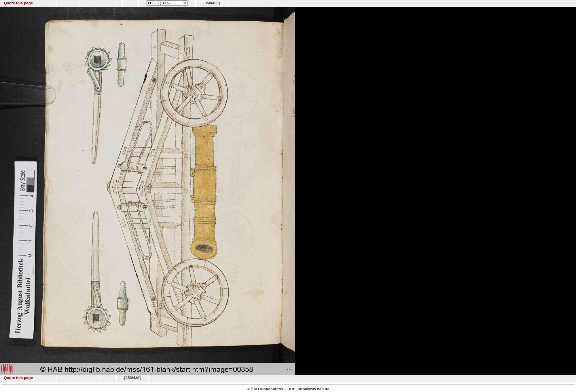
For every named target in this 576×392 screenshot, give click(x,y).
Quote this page (18, 3)
